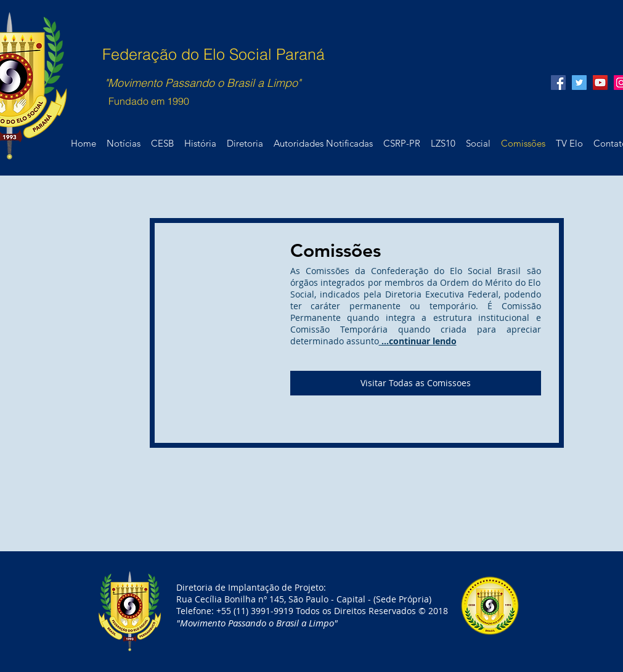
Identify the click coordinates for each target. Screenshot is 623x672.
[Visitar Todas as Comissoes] (416, 383)
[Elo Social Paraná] (600, 83)
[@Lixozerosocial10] (558, 83)
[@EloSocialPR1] (579, 83)
